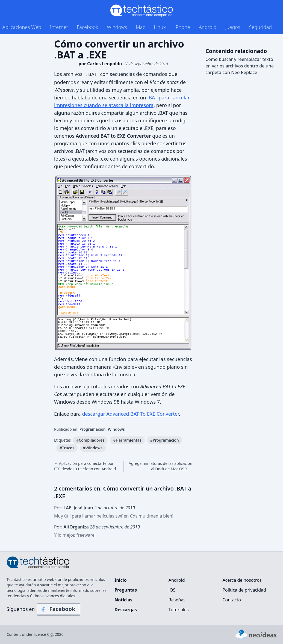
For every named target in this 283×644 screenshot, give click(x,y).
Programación (93, 429)
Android (208, 27)
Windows (117, 27)
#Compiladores (90, 440)
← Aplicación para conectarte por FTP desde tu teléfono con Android (85, 466)
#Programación (165, 440)
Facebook (87, 27)
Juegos (233, 27)
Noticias (123, 600)
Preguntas (126, 590)
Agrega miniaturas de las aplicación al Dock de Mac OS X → (160, 466)
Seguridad (260, 27)
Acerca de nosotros (242, 580)
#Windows (93, 448)
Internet (59, 27)
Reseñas (177, 600)
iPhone (182, 27)
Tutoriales (179, 610)
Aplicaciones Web (22, 27)
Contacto (232, 600)
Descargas (126, 610)
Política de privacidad (244, 590)
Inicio (120, 580)
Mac (140, 27)
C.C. (50, 634)
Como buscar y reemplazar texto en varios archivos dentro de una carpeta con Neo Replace (240, 66)
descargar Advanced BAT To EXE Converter (130, 414)
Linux (160, 27)
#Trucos (67, 448)
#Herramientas (127, 440)
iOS (172, 590)
